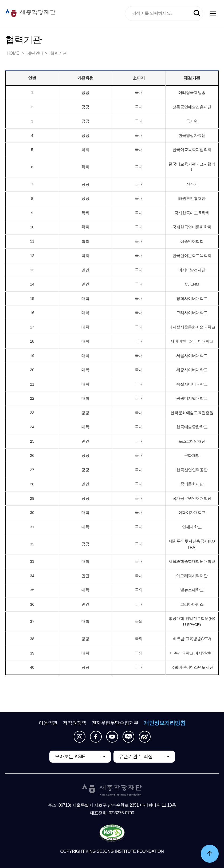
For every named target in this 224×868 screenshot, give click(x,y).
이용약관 (48, 723)
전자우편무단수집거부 (115, 723)
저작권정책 (74, 723)
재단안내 (35, 53)
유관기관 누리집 (136, 756)
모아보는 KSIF (70, 756)
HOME (13, 53)
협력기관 (58, 53)
